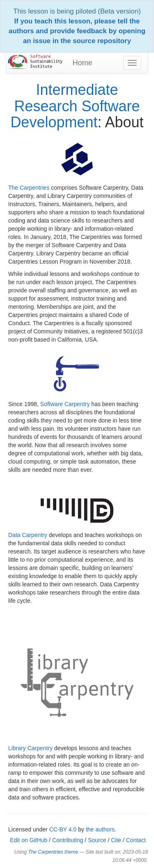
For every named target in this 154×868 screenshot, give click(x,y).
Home (83, 63)
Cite (116, 840)
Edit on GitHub (29, 840)
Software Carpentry (65, 404)
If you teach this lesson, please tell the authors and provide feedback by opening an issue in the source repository (77, 31)
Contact (136, 840)
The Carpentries (29, 188)
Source (97, 840)
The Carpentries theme (53, 852)
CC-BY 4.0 (63, 829)
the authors (100, 829)
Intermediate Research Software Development (75, 106)
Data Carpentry (28, 535)
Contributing (68, 840)
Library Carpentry (30, 748)
